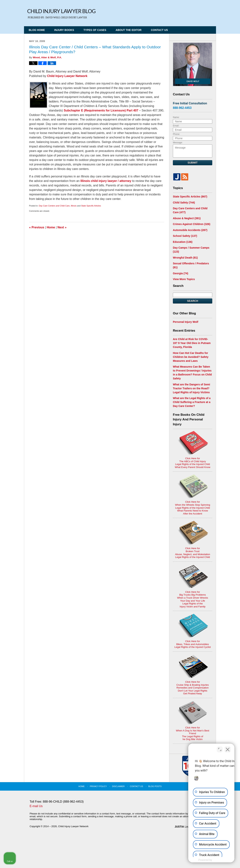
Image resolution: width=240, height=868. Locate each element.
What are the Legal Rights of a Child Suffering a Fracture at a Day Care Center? (192, 402)
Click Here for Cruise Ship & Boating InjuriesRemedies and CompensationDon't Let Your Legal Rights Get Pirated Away (193, 675)
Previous (37, 227)
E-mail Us (36, 806)
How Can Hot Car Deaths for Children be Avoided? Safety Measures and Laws (191, 357)
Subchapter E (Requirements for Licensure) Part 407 (101, 110)
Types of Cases (95, 30)
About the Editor (129, 30)
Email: (176, 126)
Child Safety (184, 203)
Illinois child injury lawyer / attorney (106, 181)
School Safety (185, 236)
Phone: (176, 134)
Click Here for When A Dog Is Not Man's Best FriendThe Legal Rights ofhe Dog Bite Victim (192, 721)
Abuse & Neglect (187, 218)
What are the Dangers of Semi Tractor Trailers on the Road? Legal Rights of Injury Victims (191, 388)
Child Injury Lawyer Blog (61, 14)
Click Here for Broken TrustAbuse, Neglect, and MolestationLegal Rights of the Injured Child (192, 540)
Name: (176, 117)
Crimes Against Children (192, 224)
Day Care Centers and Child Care (54, 206)
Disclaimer (118, 786)
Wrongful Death (185, 258)
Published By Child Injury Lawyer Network (190, 12)
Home (51, 227)
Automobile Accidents (190, 230)
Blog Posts (155, 786)
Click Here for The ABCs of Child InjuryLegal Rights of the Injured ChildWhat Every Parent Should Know (192, 450)
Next (62, 227)
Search (192, 301)
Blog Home (37, 30)
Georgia (181, 273)
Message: (178, 143)
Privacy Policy (98, 786)
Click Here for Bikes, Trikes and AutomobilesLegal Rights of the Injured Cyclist (193, 631)
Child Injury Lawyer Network (67, 76)
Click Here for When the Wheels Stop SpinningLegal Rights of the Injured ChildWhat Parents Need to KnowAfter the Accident (192, 495)
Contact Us (159, 30)
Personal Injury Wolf (186, 322)
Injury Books (64, 30)
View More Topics (184, 279)
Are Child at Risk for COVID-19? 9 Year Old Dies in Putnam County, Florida (192, 343)
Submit (193, 163)
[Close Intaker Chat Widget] (228, 748)
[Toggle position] (220, 748)
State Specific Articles (91, 206)
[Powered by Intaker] (208, 860)
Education (183, 242)
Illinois (74, 206)
